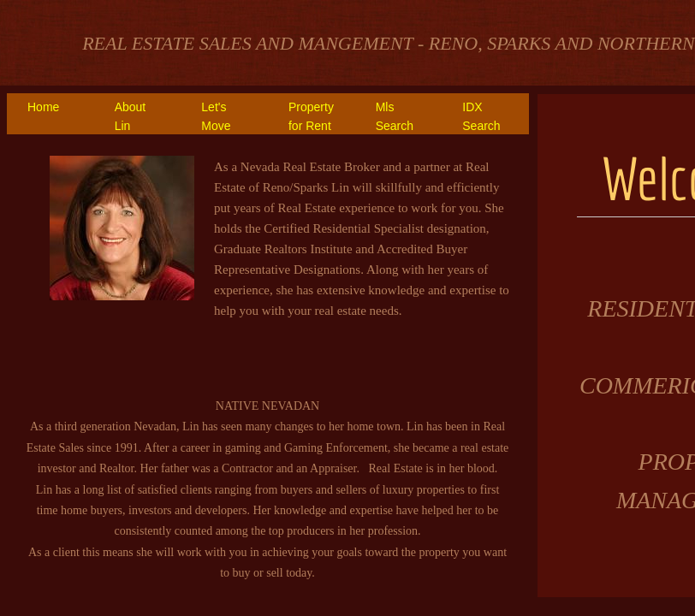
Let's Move (216, 116)
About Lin (131, 116)
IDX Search (481, 116)
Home (43, 107)
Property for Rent (311, 116)
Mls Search (395, 116)
